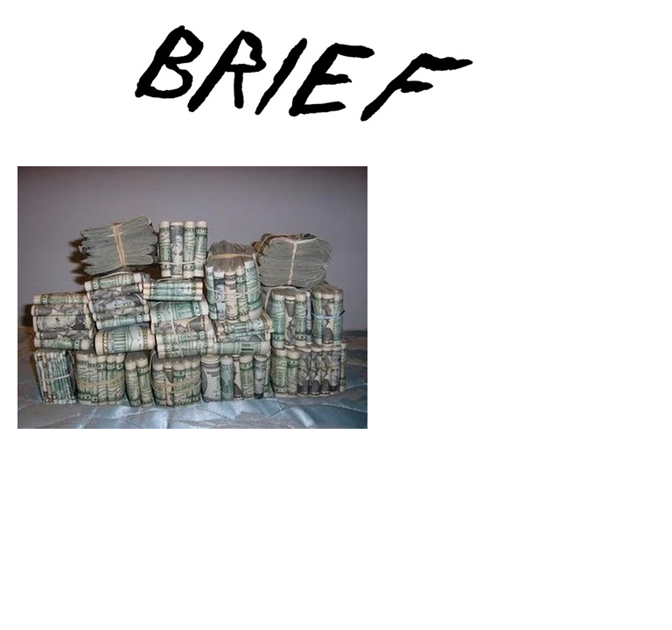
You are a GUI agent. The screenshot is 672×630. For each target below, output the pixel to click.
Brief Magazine (336, 83)
